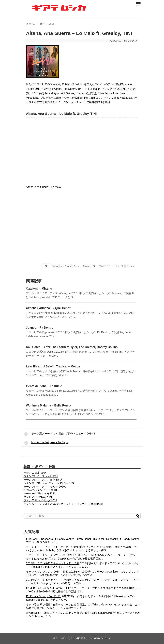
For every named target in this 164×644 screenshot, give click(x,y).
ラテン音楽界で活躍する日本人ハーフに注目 (53, 605)
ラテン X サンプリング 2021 (40, 500)
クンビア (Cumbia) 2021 (38, 497)
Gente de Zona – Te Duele (44, 386)
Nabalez (87, 266)
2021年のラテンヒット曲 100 (41, 490)
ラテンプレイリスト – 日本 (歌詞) (43, 480)
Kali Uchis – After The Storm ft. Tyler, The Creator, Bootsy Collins (72, 347)
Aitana (55, 266)
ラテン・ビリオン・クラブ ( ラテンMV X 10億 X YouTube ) (61, 555)
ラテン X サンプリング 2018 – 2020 (47, 572)
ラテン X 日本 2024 (35, 473)
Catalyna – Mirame (39, 289)
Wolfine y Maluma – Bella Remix (49, 406)
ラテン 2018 (131, 41)
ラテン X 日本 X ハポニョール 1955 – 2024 (49, 483)
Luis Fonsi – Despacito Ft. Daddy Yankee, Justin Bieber (59, 539)
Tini (95, 266)
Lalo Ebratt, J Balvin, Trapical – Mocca (53, 366)
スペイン (130, 266)
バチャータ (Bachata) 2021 (40, 494)
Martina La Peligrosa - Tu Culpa (46, 443)
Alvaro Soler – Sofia (38, 613)
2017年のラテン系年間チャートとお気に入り (53, 563)
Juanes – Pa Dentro (40, 328)
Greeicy (77, 266)
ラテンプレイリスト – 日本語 (41, 476)
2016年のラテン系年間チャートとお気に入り (53, 580)
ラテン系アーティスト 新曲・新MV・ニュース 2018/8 (59, 434)
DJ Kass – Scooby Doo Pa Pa (44, 596)
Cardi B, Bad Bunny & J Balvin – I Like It (50, 588)
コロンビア (119, 266)
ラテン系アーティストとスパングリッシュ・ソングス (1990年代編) (63, 504)
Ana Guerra (66, 266)
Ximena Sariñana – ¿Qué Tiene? (49, 308)
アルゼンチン (105, 266)
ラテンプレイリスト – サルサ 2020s (45, 487)
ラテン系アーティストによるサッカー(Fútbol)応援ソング (60, 547)
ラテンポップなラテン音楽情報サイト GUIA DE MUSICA (83, 638)
